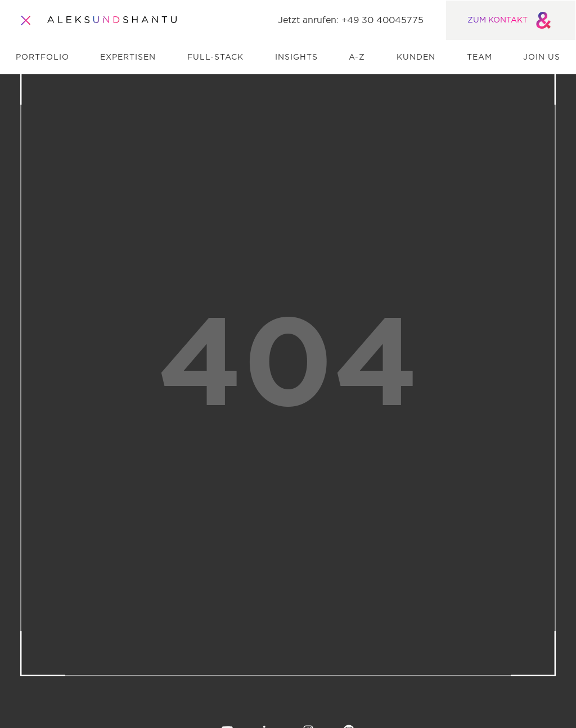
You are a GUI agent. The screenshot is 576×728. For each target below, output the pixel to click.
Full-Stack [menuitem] (215, 57)
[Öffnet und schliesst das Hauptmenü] (26, 20)
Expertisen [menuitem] (128, 57)
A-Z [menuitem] (357, 57)
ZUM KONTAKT (511, 20)
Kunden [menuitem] (416, 57)
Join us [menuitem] (542, 57)
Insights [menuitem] (296, 57)
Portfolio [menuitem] (42, 57)
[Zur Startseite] (112, 20)
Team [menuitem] (480, 57)
